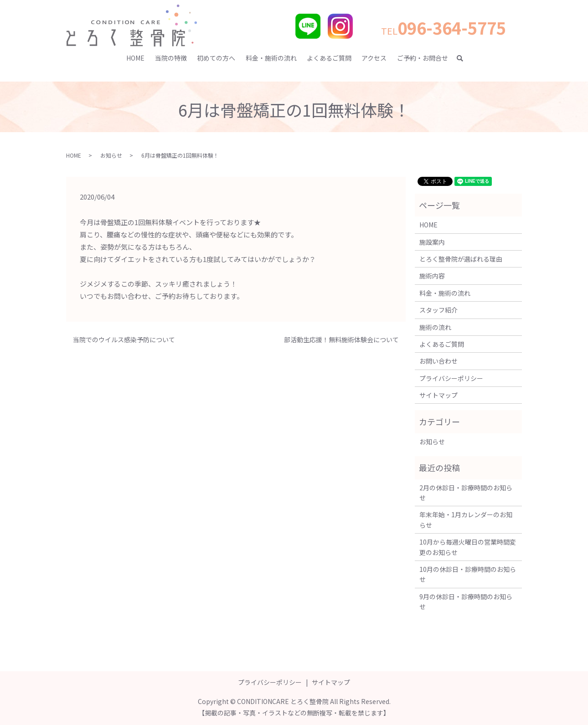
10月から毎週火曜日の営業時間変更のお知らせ (468, 547)
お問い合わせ (438, 361)
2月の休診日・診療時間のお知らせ (466, 493)
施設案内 (432, 242)
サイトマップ (438, 395)
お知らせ (111, 155)
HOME (135, 58)
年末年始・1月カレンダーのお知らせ (466, 519)
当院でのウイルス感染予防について (124, 340)
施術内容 (432, 276)
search (464, 58)
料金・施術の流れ (271, 58)
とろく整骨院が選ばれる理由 (461, 259)
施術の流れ (435, 327)
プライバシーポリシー (451, 378)
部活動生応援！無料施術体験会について (341, 340)
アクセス (374, 58)
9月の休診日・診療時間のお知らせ (466, 602)
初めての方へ (216, 58)
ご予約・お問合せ (423, 58)
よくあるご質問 (329, 58)
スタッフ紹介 (438, 310)
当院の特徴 (171, 58)
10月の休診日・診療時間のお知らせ (468, 574)
